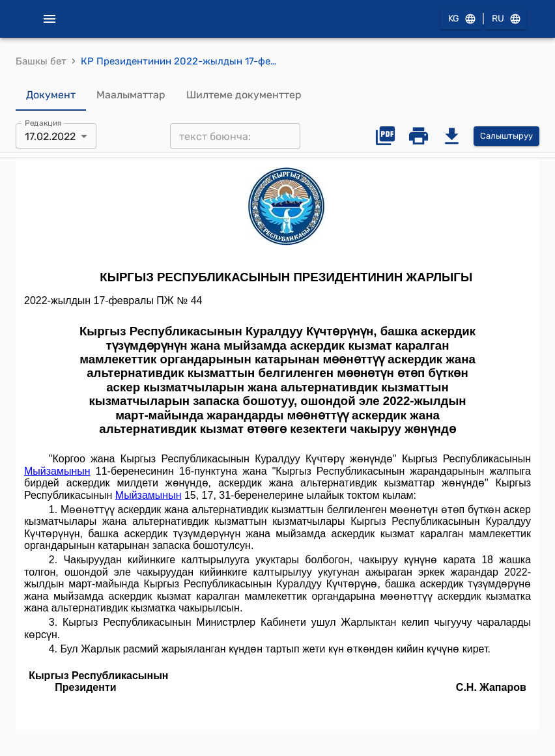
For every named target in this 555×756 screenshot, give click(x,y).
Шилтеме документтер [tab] (244, 95)
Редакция (43, 123)
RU (505, 19)
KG (461, 19)
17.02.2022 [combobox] (50, 136)
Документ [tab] (51, 95)
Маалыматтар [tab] (131, 95)
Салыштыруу (506, 136)
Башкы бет (41, 61)
